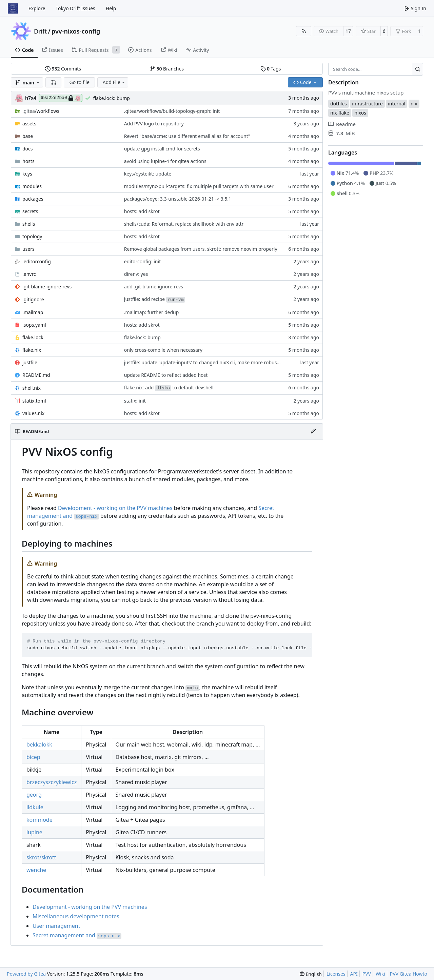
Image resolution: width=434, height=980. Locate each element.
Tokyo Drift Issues (75, 8)
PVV (367, 974)
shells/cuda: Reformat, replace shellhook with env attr (184, 224)
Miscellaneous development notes (76, 916)
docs (28, 149)
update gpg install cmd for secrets (162, 149)
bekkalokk (39, 744)
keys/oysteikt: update (148, 174)
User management (56, 926)
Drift (40, 31)
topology (32, 236)
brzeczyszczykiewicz (52, 782)
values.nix (33, 413)
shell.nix (32, 388)
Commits (63, 69)
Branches (167, 69)
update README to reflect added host (166, 375)
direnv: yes (136, 274)
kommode (40, 820)
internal (397, 104)
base (28, 136)
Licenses (336, 974)
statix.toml (34, 401)
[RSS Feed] (304, 31)
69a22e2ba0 (61, 98)
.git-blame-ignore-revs (47, 287)
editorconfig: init (142, 261)
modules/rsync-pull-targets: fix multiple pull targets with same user (199, 186)
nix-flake (340, 113)
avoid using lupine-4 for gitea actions (165, 161)
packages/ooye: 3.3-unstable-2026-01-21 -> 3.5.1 (178, 199)
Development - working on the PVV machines (115, 508)
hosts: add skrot (142, 211)
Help (111, 8)
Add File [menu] (114, 82)
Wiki (380, 974)
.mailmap (33, 312)
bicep (33, 757)
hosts (28, 161)
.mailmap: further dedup (152, 312)
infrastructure (367, 104)
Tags (271, 69)
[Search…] (418, 69)
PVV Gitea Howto (409, 974)
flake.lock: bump (112, 98)
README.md (36, 375)
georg (34, 795)
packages (33, 199)
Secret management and (77, 935)
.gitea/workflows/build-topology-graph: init (172, 111)
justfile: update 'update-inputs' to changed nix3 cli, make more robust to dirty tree (215, 362)
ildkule (35, 807)
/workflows (41, 111)
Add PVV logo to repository (154, 124)
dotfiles (339, 104)
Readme (342, 124)
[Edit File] (313, 431)
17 (348, 31)
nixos (360, 113)
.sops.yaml (34, 325)
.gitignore (33, 299)
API (354, 974)
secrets (30, 211)
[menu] (311, 974)
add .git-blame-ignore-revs (154, 287)
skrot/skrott (41, 857)
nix (414, 104)
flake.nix (32, 350)
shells (29, 224)
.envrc (29, 274)
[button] (54, 82)
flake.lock (33, 337)
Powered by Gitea (26, 974)
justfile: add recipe (155, 299)
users (28, 249)
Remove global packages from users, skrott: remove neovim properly (201, 249)
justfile (30, 362)
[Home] (13, 8)
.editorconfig (37, 261)
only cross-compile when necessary (163, 350)
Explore (37, 8)
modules (32, 186)
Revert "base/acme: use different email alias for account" (187, 136)
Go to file (79, 82)
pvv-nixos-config (76, 31)
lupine (34, 832)
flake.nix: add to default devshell (169, 387)
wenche (36, 870)
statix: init (135, 401)
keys (27, 174)
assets (29, 124)
